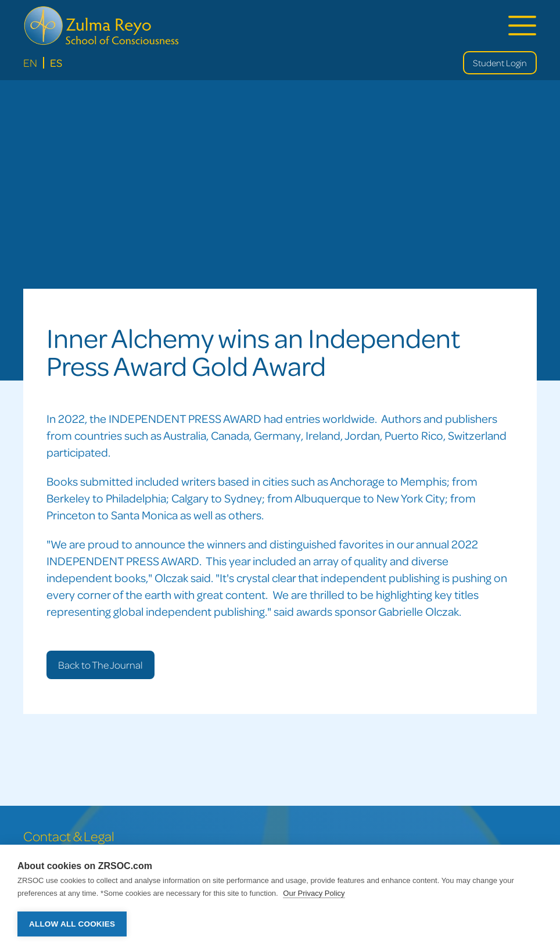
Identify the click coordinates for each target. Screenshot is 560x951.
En (30, 62)
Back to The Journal (100, 665)
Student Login (500, 63)
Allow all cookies (72, 924)
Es (56, 62)
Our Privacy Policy (314, 893)
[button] (522, 26)
